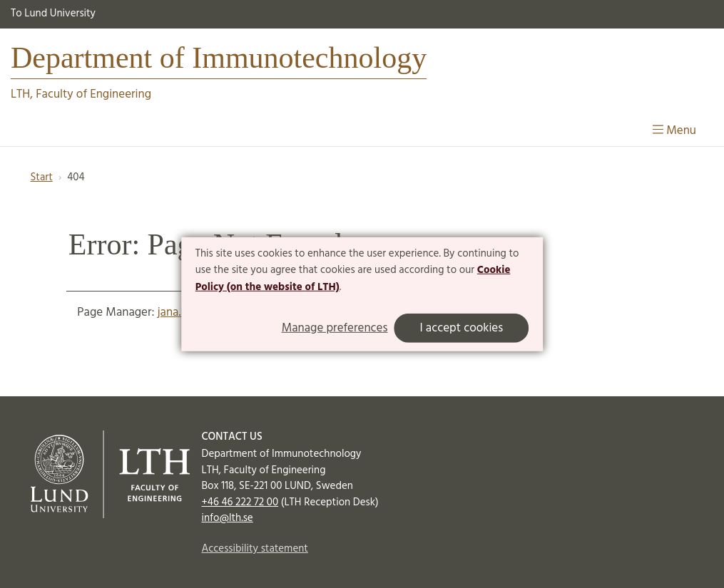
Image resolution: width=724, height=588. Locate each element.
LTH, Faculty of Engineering (81, 94)
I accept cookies (461, 328)
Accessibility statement (255, 549)
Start (42, 177)
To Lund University (53, 14)
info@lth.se (228, 518)
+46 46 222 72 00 (240, 502)
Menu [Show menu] (674, 131)
